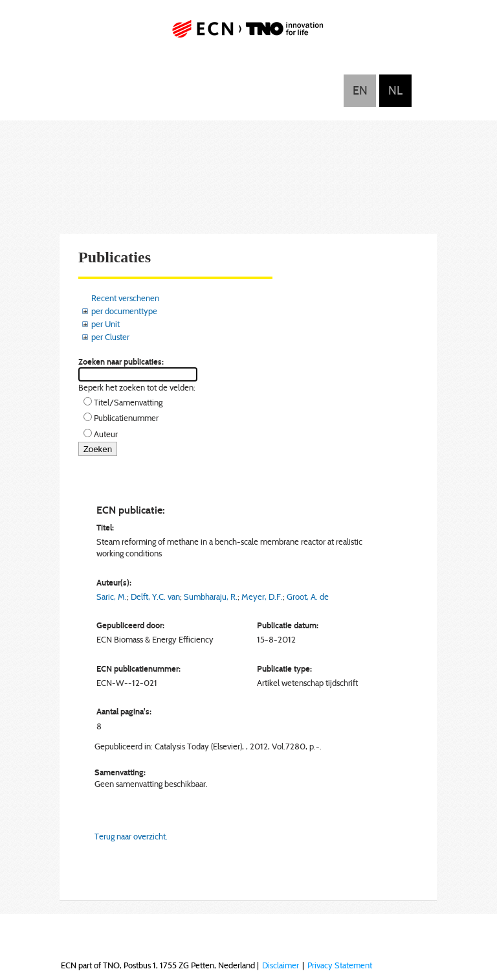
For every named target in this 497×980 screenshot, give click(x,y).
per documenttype (124, 311)
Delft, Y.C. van (155, 597)
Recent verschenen (125, 298)
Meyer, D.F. (262, 597)
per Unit (105, 324)
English (360, 91)
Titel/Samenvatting (128, 402)
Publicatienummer (126, 418)
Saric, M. (112, 597)
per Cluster (110, 337)
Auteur (106, 434)
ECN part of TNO (248, 34)
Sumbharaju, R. (211, 597)
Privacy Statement (340, 965)
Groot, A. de (308, 597)
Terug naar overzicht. (131, 836)
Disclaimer (281, 965)
